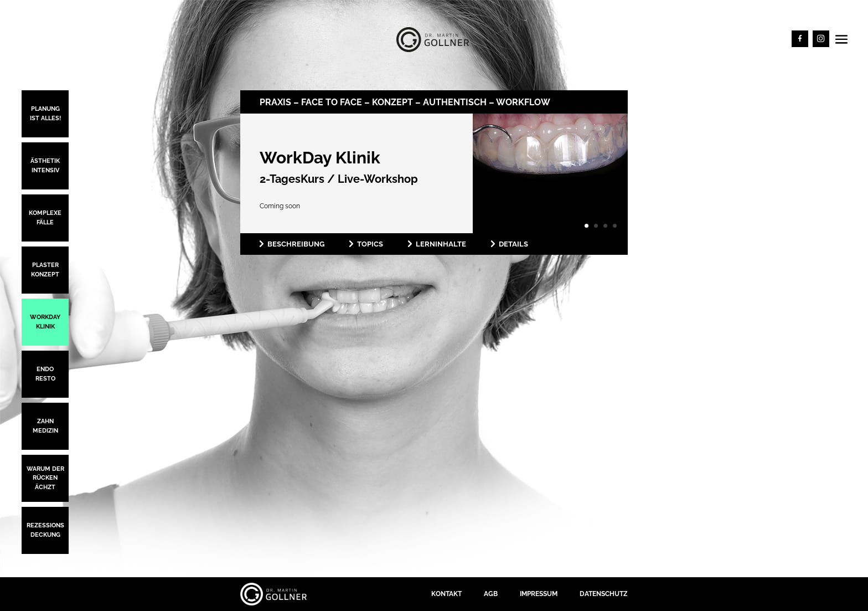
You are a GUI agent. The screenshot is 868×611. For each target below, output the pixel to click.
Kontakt (446, 594)
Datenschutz (604, 594)
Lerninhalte (441, 244)
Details (513, 244)
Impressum (539, 594)
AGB (491, 594)
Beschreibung (296, 244)
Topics (370, 244)
